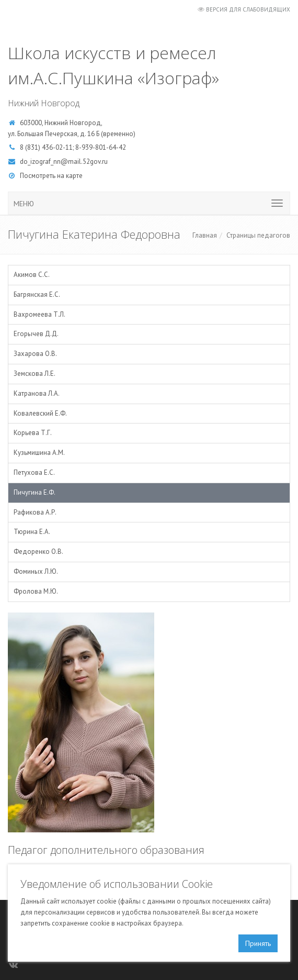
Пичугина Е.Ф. (35, 492)
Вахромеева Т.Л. (39, 314)
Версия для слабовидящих (248, 9)
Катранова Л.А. (37, 393)
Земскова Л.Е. (35, 374)
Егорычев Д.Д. (36, 334)
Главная (205, 235)
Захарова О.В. (35, 354)
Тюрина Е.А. (32, 532)
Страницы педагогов (258, 235)
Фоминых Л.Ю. (36, 571)
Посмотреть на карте (51, 176)
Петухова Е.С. (34, 472)
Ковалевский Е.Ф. (40, 413)
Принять (258, 943)
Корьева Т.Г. (33, 433)
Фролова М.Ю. (36, 591)
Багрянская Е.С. (37, 294)
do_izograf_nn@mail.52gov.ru (64, 162)
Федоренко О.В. (38, 552)
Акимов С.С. (32, 275)
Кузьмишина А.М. (39, 453)
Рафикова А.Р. (35, 512)
